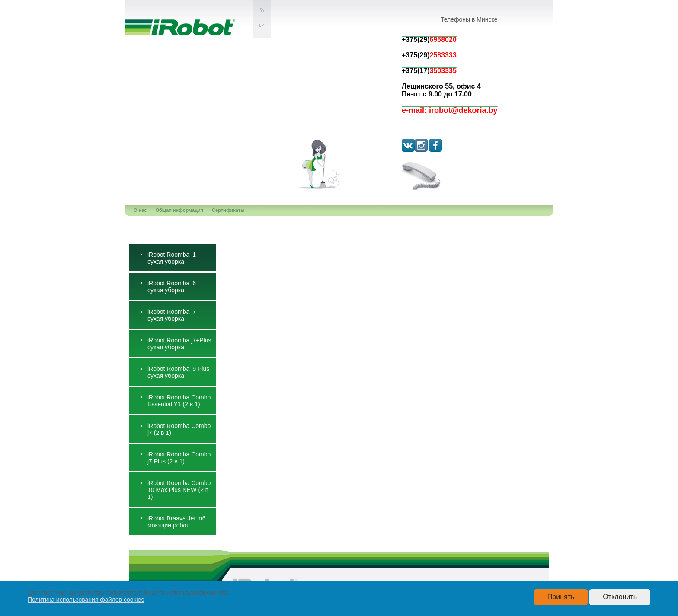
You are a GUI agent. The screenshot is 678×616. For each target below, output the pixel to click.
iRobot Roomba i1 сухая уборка (172, 258)
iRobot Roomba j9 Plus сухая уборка (178, 372)
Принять (561, 597)
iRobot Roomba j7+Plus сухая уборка (179, 344)
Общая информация (180, 210)
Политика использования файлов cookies (86, 600)
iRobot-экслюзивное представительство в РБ (180, 27)
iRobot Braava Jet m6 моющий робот (177, 522)
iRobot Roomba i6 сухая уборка (172, 287)
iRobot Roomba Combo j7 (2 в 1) (179, 429)
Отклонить (620, 597)
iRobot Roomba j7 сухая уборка (172, 315)
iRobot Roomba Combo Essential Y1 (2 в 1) (179, 401)
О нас (140, 210)
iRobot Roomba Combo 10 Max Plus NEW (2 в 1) (179, 490)
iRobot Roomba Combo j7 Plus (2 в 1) (179, 458)
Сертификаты (228, 210)
